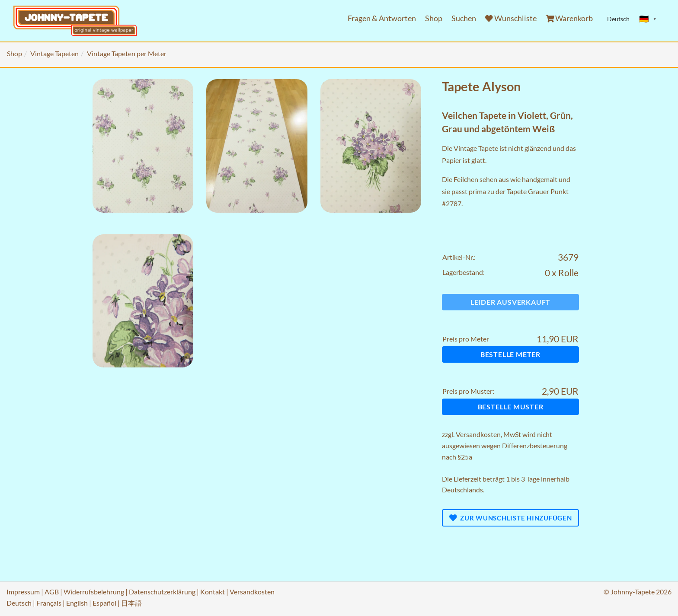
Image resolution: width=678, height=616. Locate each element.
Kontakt (213, 592)
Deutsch (19, 603)
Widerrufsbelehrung (94, 592)
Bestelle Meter (510, 354)
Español (104, 603)
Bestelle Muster (511, 407)
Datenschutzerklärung (162, 592)
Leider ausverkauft (510, 302)
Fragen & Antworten (382, 18)
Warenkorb (569, 18)
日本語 (131, 603)
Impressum (23, 592)
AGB (52, 592)
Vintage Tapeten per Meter (127, 53)
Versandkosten (478, 434)
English (77, 603)
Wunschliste (511, 18)
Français (49, 603)
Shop (434, 18)
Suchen (464, 18)
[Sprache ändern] (648, 19)
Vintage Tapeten (54, 53)
